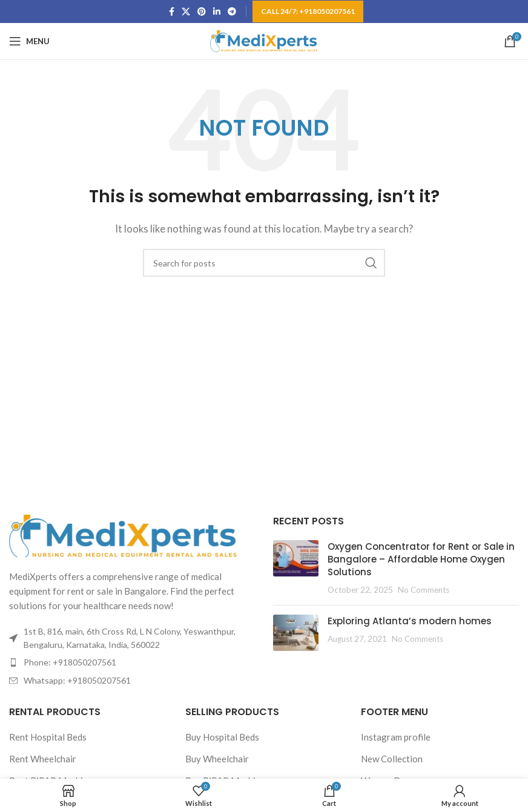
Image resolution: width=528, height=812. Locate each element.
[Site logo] (264, 40)
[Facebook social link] (172, 12)
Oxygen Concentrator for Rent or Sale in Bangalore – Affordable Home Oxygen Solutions (421, 559)
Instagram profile (396, 737)
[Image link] (124, 534)
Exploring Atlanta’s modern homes (410, 621)
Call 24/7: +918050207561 (308, 11)
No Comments (424, 590)
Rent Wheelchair (43, 759)
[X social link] (186, 12)
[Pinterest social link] (202, 12)
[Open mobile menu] (29, 41)
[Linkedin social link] (217, 12)
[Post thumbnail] (296, 568)
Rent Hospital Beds (48, 737)
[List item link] (132, 662)
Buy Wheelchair (217, 759)
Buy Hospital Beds (222, 737)
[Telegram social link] (232, 12)
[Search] (264, 263)
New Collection (392, 759)
